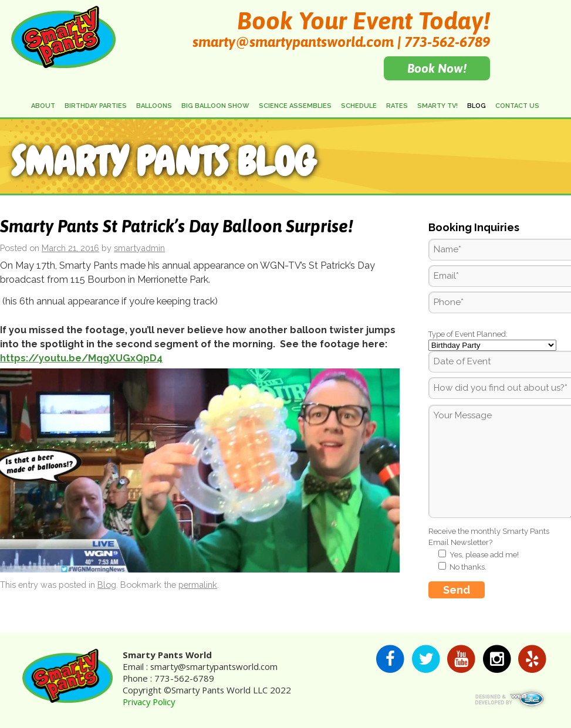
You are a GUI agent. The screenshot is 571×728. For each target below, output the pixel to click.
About (43, 106)
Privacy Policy (149, 702)
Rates (397, 106)
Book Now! (437, 68)
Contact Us (517, 106)
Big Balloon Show (215, 106)
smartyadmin (139, 248)
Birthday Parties (96, 106)
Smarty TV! (437, 106)
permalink (198, 585)
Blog (477, 106)
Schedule (359, 106)
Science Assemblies (295, 106)
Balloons (154, 106)
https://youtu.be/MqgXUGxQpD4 (81, 358)
